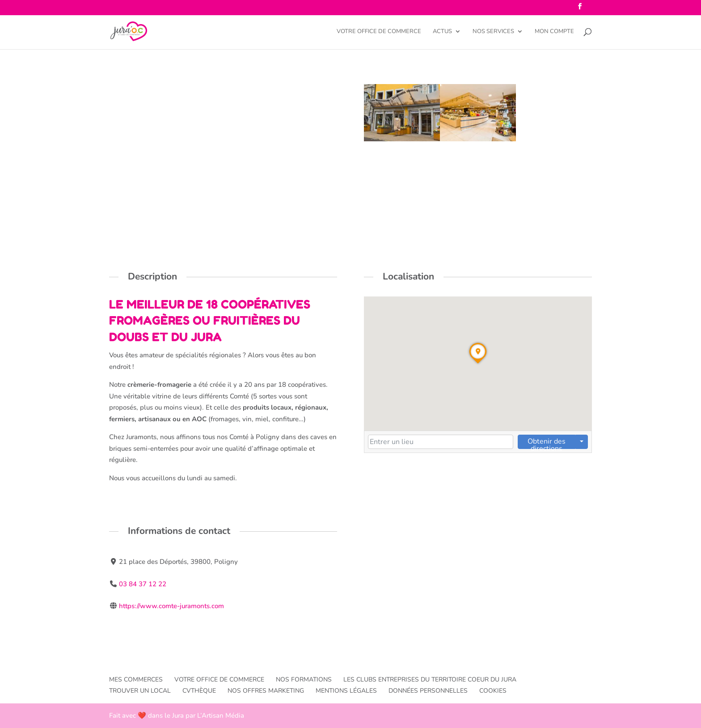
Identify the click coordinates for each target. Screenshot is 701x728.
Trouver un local (140, 691)
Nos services (493, 32)
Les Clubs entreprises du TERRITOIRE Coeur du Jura (430, 679)
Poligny (124, 108)
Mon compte (554, 32)
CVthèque (199, 691)
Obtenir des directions (547, 443)
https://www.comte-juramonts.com (171, 606)
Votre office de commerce (379, 32)
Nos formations (304, 679)
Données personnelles (428, 691)
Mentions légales (346, 691)
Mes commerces (136, 679)
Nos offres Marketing (266, 691)
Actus (442, 32)
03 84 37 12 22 (143, 584)
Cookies (493, 691)
